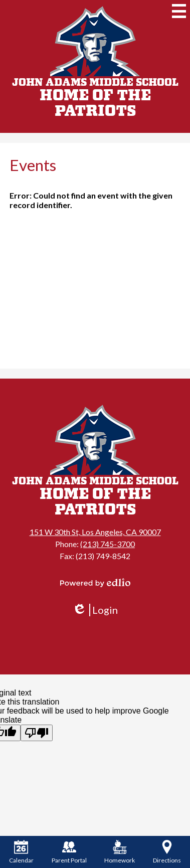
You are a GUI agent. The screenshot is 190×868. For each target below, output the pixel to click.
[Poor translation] (37, 733)
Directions (167, 852)
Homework (120, 852)
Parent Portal (69, 852)
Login (95, 610)
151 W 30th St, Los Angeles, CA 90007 (95, 532)
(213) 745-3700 (108, 544)
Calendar (21, 852)
